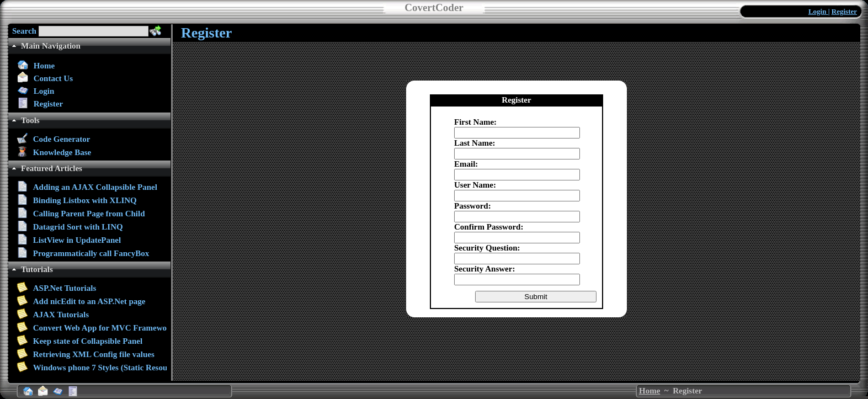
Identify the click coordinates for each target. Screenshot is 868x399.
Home (44, 66)
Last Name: (475, 143)
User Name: (475, 185)
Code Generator (62, 139)
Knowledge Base (62, 152)
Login (818, 11)
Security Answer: (484, 269)
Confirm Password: (489, 227)
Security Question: (487, 248)
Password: (473, 206)
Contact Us (53, 78)
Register (844, 11)
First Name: (475, 122)
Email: (466, 164)
